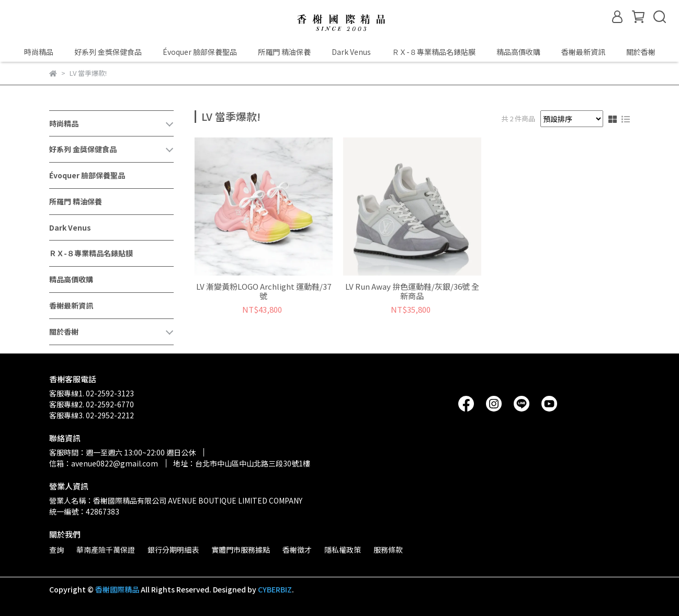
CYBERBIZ (275, 589)
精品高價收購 (518, 52)
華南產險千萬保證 (106, 550)
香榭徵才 (297, 550)
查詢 (56, 550)
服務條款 (388, 550)
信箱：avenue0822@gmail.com (104, 463)
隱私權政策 (343, 550)
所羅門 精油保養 (284, 52)
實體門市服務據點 (241, 550)
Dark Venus (351, 52)
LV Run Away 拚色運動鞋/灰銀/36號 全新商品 (412, 291)
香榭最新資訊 (583, 52)
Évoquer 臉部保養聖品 (200, 52)
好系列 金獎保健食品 (108, 52)
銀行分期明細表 (173, 550)
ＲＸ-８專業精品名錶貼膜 (434, 52)
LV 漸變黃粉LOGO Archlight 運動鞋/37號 (264, 291)
